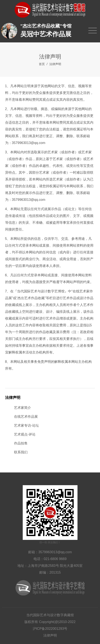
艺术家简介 (23, 408)
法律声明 (55, 64)
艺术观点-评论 (25, 434)
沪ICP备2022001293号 (50, 629)
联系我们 (21, 452)
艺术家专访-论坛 (26, 425)
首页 (42, 64)
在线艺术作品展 (26, 417)
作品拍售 (21, 443)
